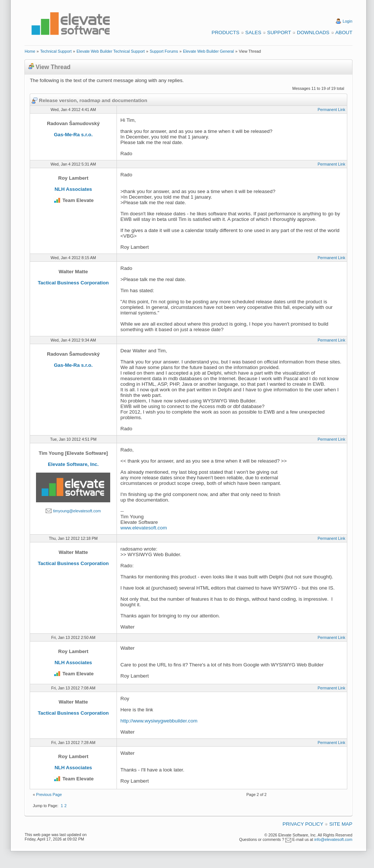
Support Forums (164, 51)
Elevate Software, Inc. (73, 464)
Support (279, 32)
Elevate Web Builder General (208, 51)
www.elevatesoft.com (144, 528)
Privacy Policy (303, 824)
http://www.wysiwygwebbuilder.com (159, 721)
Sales (253, 32)
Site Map (341, 824)
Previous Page (49, 794)
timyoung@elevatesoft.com (77, 511)
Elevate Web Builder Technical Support (111, 51)
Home (30, 51)
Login (348, 21)
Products (225, 32)
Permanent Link (332, 110)
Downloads (313, 32)
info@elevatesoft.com (333, 839)
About (344, 32)
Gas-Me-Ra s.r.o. (73, 135)
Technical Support (56, 51)
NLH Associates (73, 189)
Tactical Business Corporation (73, 283)
